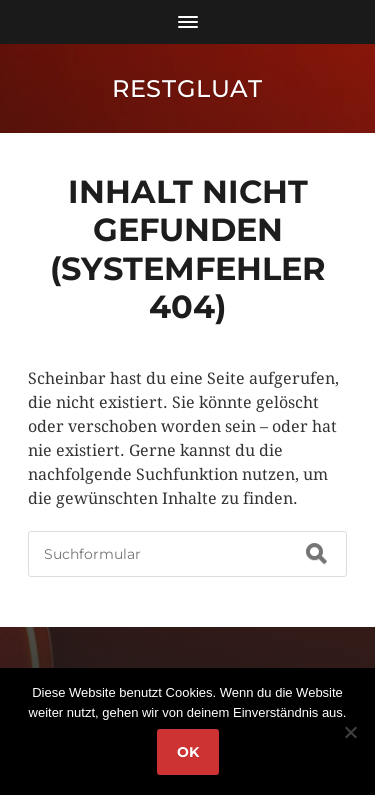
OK (188, 752)
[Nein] (350, 732)
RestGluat (187, 88)
